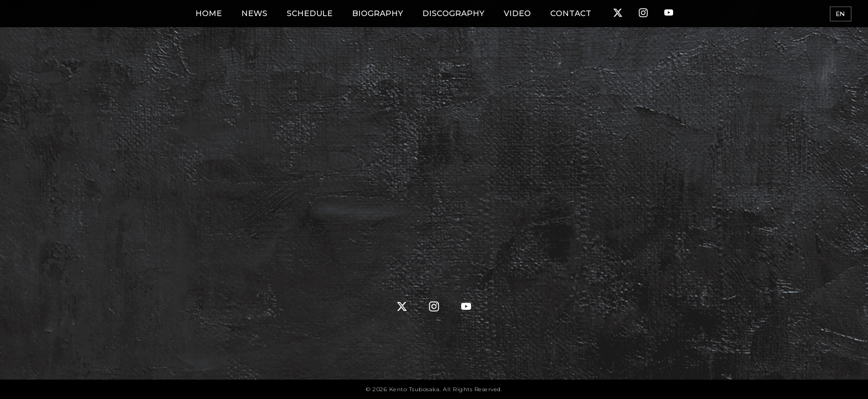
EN (841, 14)
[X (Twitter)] (618, 14)
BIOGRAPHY (378, 13)
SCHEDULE (310, 13)
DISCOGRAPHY (453, 13)
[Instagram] (643, 14)
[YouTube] (669, 14)
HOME (209, 13)
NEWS (254, 13)
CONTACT (571, 13)
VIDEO (517, 13)
